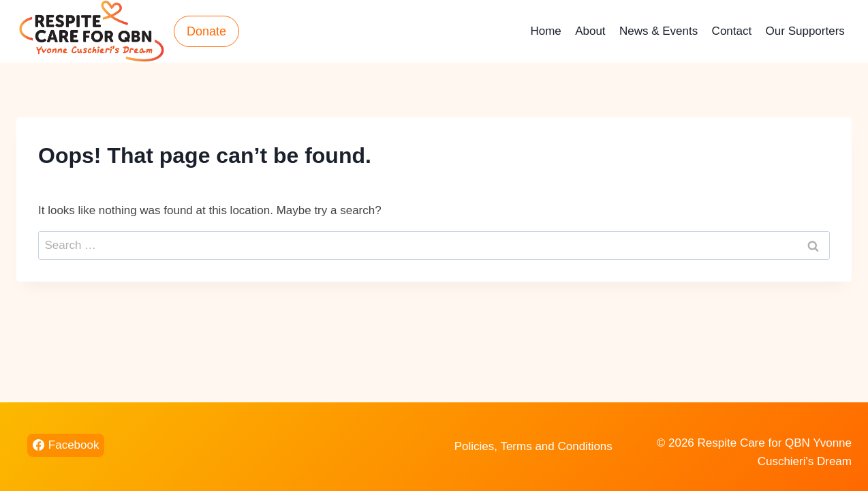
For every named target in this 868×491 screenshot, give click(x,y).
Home (545, 31)
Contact (732, 31)
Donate (206, 31)
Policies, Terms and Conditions (533, 446)
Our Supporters (805, 31)
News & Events (658, 31)
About (590, 31)
